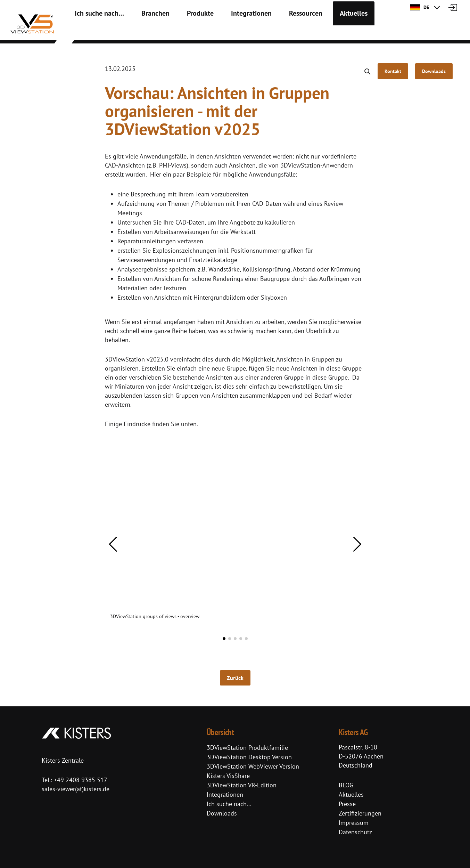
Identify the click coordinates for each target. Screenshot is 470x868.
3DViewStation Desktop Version (249, 757)
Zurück (235, 678)
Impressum (354, 823)
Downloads (222, 813)
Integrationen (228, 31)
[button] (113, 544)
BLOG (346, 785)
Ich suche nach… (95, 31)
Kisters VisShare (228, 776)
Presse (347, 804)
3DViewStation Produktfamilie (247, 748)
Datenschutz (355, 832)
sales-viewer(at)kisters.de (76, 789)
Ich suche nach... (229, 804)
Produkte (183, 31)
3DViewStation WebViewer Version (253, 766)
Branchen (143, 31)
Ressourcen (276, 31)
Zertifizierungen (360, 813)
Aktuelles (319, 31)
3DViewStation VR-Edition (242, 785)
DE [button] (419, 7)
